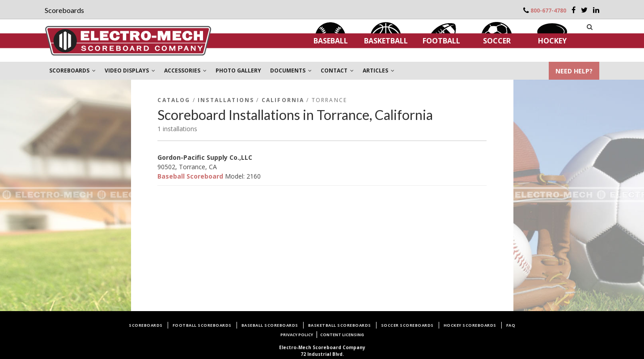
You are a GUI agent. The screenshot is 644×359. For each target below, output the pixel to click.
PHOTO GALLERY (238, 71)
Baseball (331, 41)
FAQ (511, 325)
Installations (226, 100)
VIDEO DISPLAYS (130, 71)
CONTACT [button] (337, 71)
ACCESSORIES (185, 71)
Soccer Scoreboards (407, 325)
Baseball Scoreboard (190, 176)
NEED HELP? (574, 71)
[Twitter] (584, 10)
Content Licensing (342, 335)
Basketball (386, 41)
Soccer (497, 41)
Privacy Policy (297, 335)
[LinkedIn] (596, 10)
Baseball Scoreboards (270, 325)
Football (441, 41)
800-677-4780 (548, 11)
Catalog (174, 100)
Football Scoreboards (202, 325)
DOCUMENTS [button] (291, 71)
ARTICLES (379, 71)
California (283, 100)
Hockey (552, 41)
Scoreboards (146, 325)
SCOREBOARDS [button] (72, 71)
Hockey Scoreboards (470, 325)
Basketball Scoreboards (340, 325)
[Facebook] (574, 10)
